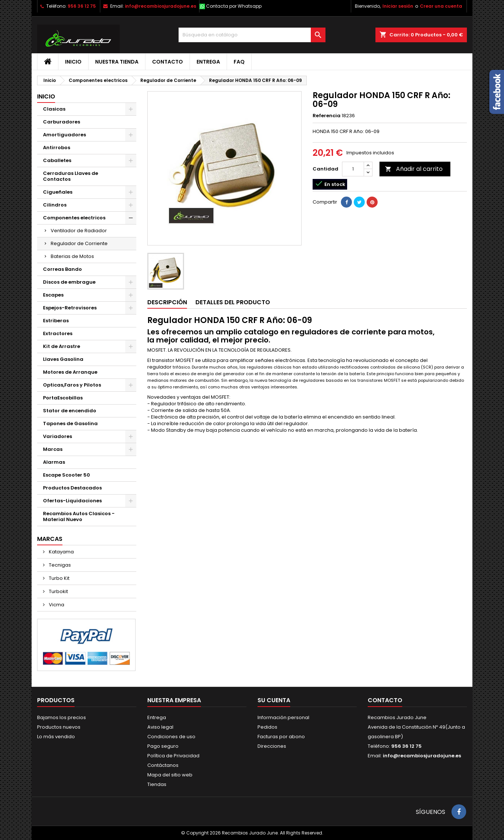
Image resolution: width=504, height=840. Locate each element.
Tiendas (157, 784)
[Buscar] (252, 35)
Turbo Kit (59, 578)
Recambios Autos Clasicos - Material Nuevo (79, 516)
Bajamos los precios (62, 717)
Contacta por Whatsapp (234, 6)
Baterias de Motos (72, 256)
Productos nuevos (59, 727)
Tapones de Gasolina (70, 423)
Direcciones (272, 746)
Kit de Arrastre (62, 346)
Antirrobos (57, 148)
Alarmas (54, 462)
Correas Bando (62, 269)
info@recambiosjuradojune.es (161, 6)
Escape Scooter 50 (66, 475)
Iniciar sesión (398, 6)
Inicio (73, 62)
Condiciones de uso (171, 737)
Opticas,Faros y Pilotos (72, 385)
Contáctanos (163, 765)
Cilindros (55, 205)
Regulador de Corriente (79, 243)
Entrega (208, 62)
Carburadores (62, 122)
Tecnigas (59, 565)
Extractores (58, 333)
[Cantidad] (353, 169)
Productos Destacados (72, 488)
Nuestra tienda (117, 62)
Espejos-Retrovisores (70, 308)
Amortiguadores (64, 135)
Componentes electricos (74, 218)
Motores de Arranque (70, 372)
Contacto (168, 62)
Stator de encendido (70, 411)
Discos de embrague (69, 282)
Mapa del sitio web (170, 775)
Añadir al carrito (414, 169)
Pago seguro (163, 746)
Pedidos (267, 727)
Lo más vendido (56, 737)
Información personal (283, 717)
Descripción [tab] (167, 302)
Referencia (327, 116)
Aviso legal (160, 727)
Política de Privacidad (173, 756)
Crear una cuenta (441, 6)
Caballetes (57, 160)
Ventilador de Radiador (79, 231)
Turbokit (58, 591)
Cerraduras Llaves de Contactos (71, 176)
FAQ (239, 62)
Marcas (53, 449)
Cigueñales (58, 192)
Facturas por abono (281, 737)
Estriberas (56, 321)
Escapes (53, 295)
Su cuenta (274, 700)
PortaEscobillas (63, 398)
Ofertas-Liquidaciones (72, 501)
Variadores (57, 436)
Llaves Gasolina (63, 359)
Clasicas (54, 109)
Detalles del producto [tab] (233, 302)
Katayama (61, 552)
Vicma (56, 605)
